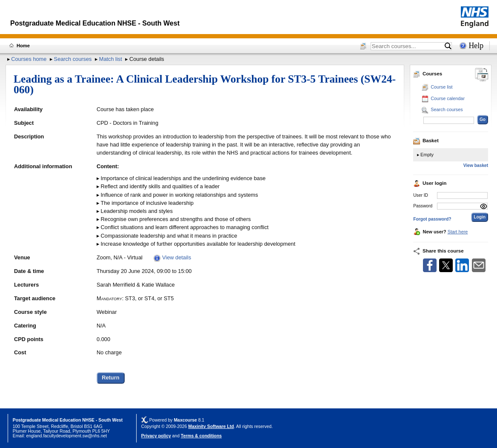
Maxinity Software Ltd (211, 426)
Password (423, 206)
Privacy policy (156, 436)
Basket (426, 141)
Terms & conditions (201, 436)
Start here (458, 232)
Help (476, 46)
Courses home (29, 59)
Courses (428, 74)
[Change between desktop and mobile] (482, 75)
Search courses (73, 59)
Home (23, 46)
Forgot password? (432, 219)
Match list (111, 59)
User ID (421, 195)
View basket (476, 165)
